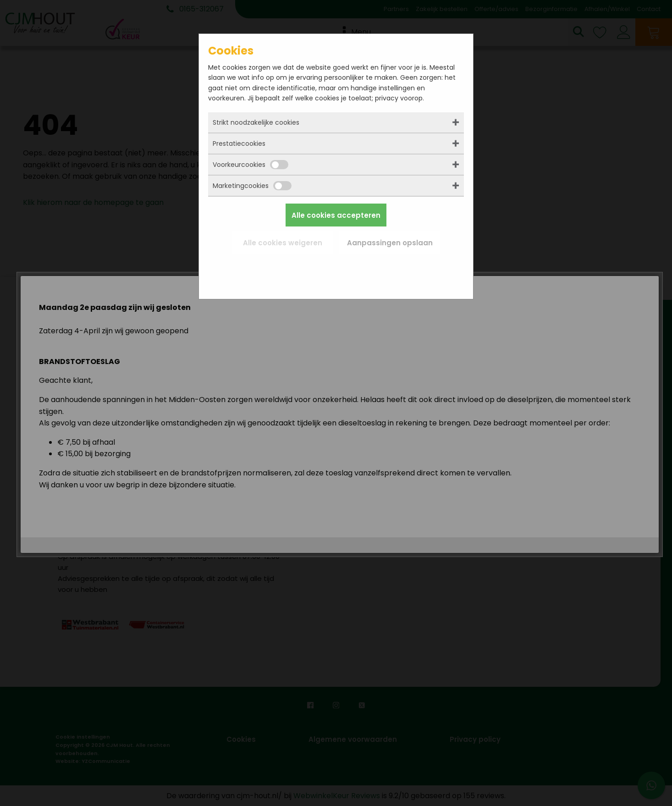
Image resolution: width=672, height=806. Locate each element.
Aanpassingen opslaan (390, 243)
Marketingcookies (252, 186)
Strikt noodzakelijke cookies (256, 122)
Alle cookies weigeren (283, 243)
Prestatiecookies (239, 144)
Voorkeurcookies (251, 165)
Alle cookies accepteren (336, 215)
